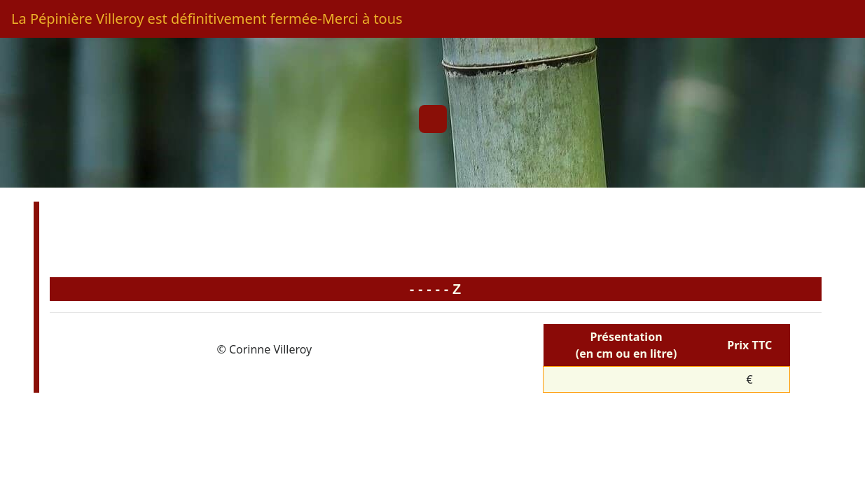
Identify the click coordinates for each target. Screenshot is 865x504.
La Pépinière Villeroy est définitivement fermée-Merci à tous (207, 19)
